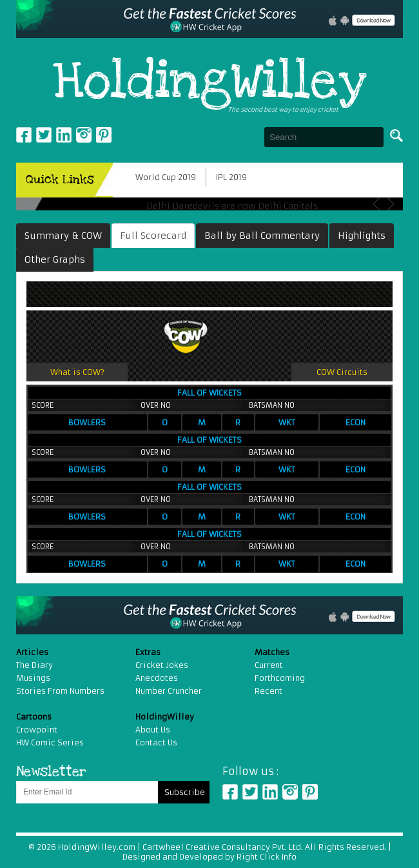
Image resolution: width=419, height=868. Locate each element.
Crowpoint (37, 730)
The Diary (34, 665)
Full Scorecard (153, 236)
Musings (33, 678)
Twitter (44, 135)
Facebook (24, 135)
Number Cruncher (169, 691)
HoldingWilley (210, 83)
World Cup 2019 (166, 177)
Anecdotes (157, 678)
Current (269, 665)
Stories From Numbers (60, 691)
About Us (153, 730)
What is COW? (77, 372)
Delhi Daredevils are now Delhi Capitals (232, 206)
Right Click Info (266, 857)
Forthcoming (280, 678)
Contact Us (156, 742)
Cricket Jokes (162, 665)
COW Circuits (342, 372)
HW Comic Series (50, 742)
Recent (268, 691)
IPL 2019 (231, 177)
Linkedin (64, 135)
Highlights (362, 236)
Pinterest (310, 792)
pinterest (104, 135)
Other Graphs (55, 259)
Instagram (84, 135)
